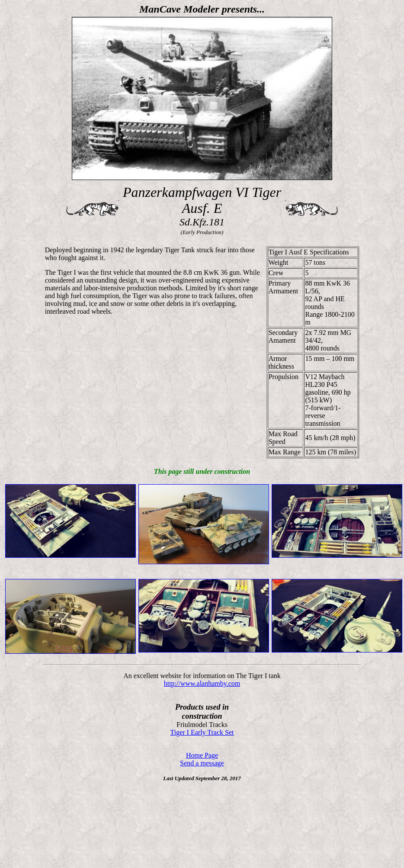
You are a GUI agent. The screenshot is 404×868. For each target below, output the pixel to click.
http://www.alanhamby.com (202, 683)
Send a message (202, 763)
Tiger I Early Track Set (202, 732)
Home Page (202, 755)
